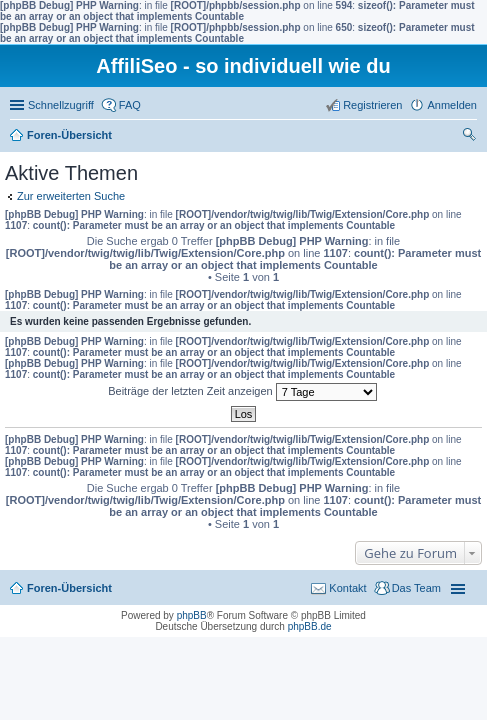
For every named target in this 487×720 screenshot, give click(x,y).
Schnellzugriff (61, 105)
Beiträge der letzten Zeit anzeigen (242, 392)
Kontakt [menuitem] (347, 588)
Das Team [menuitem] (416, 588)
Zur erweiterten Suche (71, 196)
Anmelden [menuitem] (452, 105)
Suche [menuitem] (471, 137)
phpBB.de (310, 626)
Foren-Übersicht (69, 135)
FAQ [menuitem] (130, 105)
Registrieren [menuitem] (372, 105)
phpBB (192, 615)
